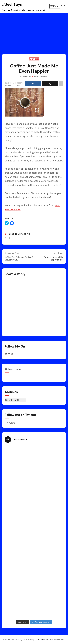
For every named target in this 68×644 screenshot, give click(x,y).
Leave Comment (41, 76)
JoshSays (27, 76)
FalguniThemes (57, 640)
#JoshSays (12, 4)
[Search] (65, 6)
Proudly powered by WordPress (18, 640)
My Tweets (10, 423)
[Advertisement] (34, 32)
